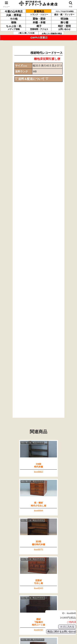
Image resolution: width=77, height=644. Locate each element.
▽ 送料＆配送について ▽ (31, 79)
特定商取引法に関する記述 (21, 618)
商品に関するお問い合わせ (62, 632)
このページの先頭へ (64, 640)
